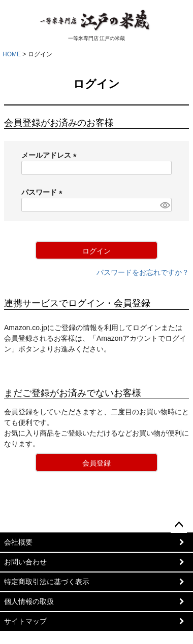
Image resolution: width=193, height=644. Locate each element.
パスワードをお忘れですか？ (143, 272)
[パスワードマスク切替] (164, 205)
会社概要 (18, 542)
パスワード (44, 192)
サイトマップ (25, 621)
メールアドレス (51, 155)
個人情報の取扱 (29, 601)
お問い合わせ (25, 562)
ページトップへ (179, 525)
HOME (12, 54)
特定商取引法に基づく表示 (47, 582)
